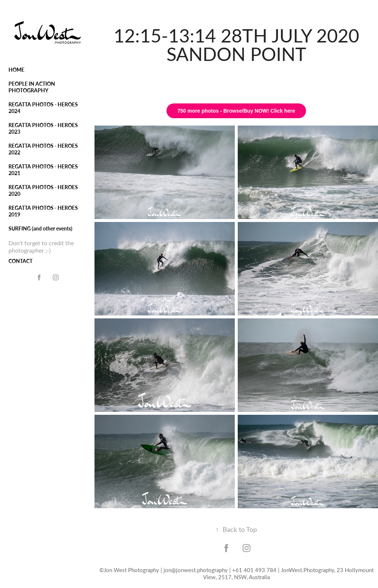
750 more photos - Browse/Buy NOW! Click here (236, 111)
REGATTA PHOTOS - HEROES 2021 (43, 170)
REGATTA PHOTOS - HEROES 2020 (43, 190)
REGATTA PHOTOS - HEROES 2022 (43, 149)
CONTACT (20, 261)
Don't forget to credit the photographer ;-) (41, 247)
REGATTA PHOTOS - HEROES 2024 (43, 108)
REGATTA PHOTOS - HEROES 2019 (43, 211)
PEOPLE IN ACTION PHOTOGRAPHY (32, 87)
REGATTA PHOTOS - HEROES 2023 (43, 128)
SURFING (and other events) (40, 228)
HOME (16, 70)
